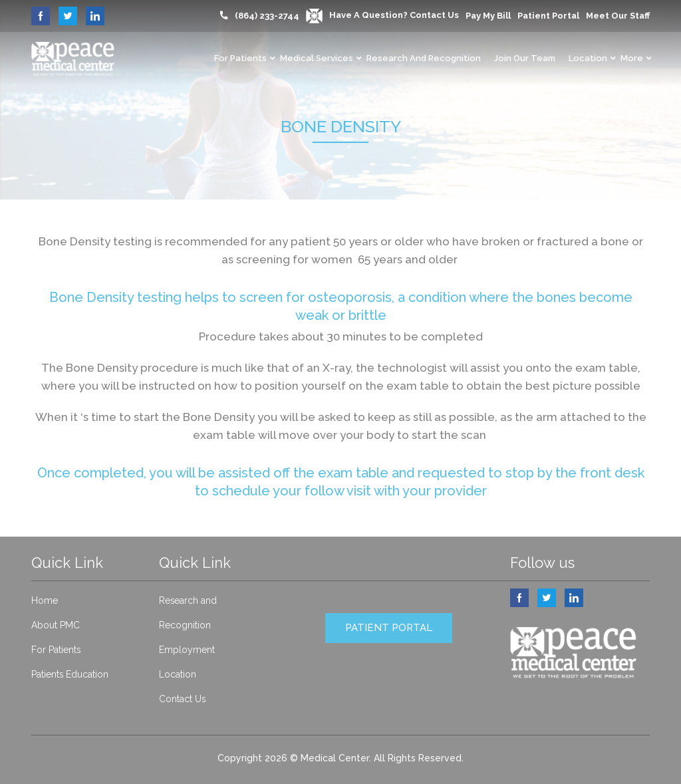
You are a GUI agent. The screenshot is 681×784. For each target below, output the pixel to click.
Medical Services (317, 58)
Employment (187, 650)
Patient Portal (548, 16)
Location (588, 58)
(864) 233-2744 (267, 16)
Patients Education (70, 674)
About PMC (56, 625)
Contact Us (183, 699)
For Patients (240, 58)
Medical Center (335, 758)
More (632, 58)
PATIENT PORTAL (389, 628)
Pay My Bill (488, 16)
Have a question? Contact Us (382, 15)
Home (45, 600)
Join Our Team (525, 58)
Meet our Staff (618, 16)
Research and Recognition (424, 58)
